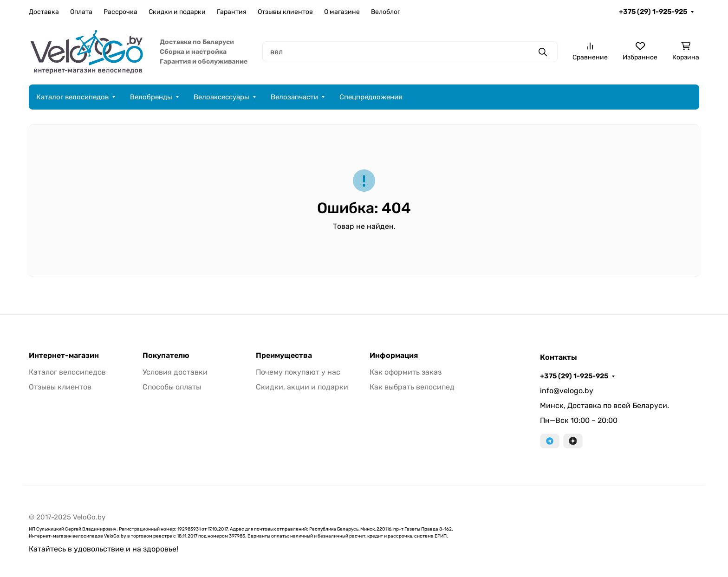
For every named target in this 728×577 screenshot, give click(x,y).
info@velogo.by (567, 391)
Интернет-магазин (64, 356)
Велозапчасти (294, 97)
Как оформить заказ (406, 372)
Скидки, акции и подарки (302, 387)
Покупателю (166, 356)
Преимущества (284, 356)
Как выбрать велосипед (412, 387)
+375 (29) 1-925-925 (653, 12)
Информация (394, 356)
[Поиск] (410, 52)
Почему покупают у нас (298, 372)
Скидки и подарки (177, 12)
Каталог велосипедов (72, 97)
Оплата (81, 12)
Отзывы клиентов (285, 12)
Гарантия (232, 12)
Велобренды (151, 97)
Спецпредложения (371, 97)
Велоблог (386, 12)
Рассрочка (120, 12)
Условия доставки (175, 372)
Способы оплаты (172, 387)
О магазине (342, 12)
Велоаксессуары (221, 97)
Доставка (44, 12)
